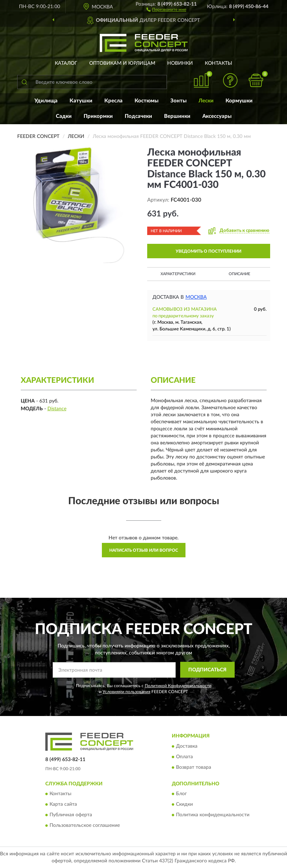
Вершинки (177, 116)
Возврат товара (194, 767)
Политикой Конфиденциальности (178, 686)
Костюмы (146, 101)
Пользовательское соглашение (85, 826)
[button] (166, 9)
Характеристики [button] (178, 274)
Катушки (81, 101)
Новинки (180, 63)
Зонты (178, 101)
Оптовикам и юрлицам (122, 63)
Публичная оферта (71, 815)
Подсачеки (138, 116)
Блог (181, 794)
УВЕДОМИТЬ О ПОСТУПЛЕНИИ (208, 251)
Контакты (218, 63)
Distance (57, 409)
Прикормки (98, 116)
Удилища (46, 101)
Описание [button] (239, 274)
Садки (64, 116)
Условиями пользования (126, 692)
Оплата (184, 757)
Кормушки (239, 101)
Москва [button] (196, 297)
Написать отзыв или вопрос (144, 550)
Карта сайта (63, 805)
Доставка (187, 746)
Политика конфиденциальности (213, 815)
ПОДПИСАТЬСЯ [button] (207, 670)
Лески (206, 101)
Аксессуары (217, 116)
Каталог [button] (66, 63)
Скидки (184, 805)
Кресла (113, 101)
